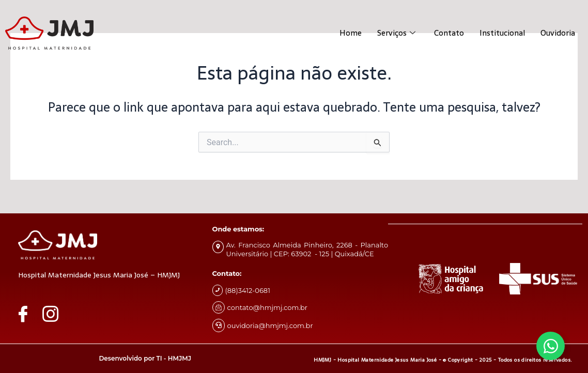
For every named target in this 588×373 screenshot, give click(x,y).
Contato (449, 33)
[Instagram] (55, 314)
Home (351, 33)
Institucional (502, 33)
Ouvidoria (558, 33)
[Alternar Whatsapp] (551, 346)
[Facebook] (28, 314)
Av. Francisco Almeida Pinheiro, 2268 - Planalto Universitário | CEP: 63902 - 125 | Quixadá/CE (307, 249)
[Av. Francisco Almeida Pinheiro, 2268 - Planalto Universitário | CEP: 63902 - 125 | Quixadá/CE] (218, 247)
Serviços (396, 33)
